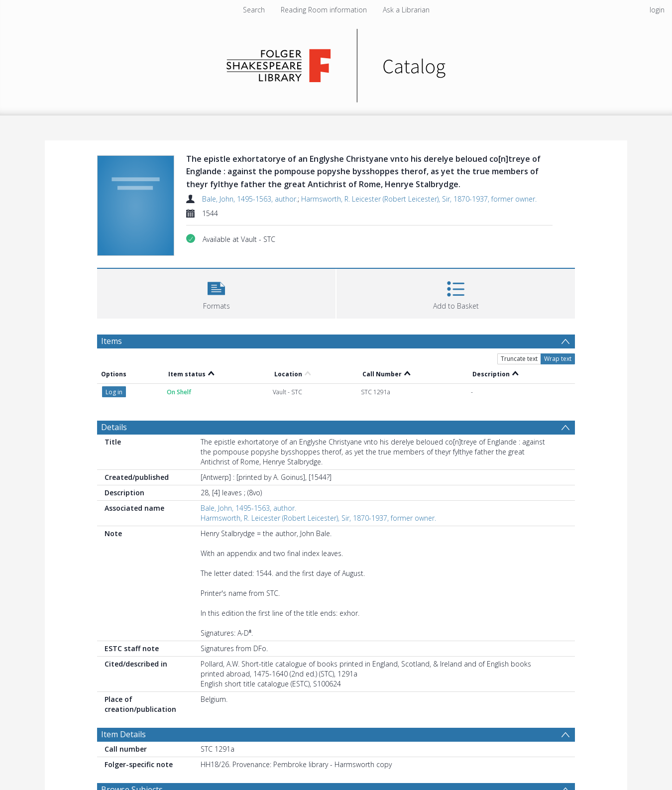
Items (112, 341)
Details (114, 427)
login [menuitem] (657, 10)
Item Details (123, 734)
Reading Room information (324, 10)
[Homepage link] (336, 63)
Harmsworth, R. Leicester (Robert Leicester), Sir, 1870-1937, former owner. (419, 199)
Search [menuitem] (254, 10)
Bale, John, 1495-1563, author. (250, 199)
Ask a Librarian (406, 10)
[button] (216, 292)
